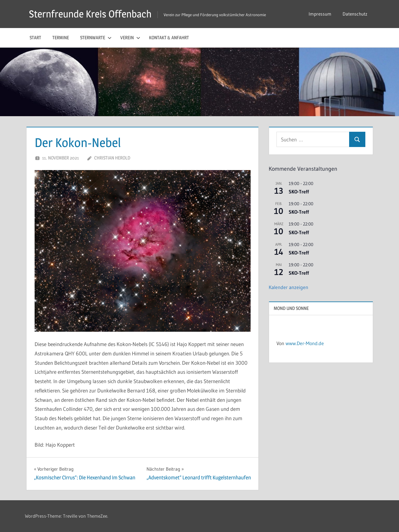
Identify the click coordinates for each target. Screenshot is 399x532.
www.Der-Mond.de (305, 343)
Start (35, 38)
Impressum (320, 14)
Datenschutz (355, 14)
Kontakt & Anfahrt (169, 38)
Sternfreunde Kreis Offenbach (90, 14)
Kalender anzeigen (288, 287)
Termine (61, 38)
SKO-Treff (299, 192)
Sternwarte (96, 38)
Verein (130, 38)
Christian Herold (112, 158)
